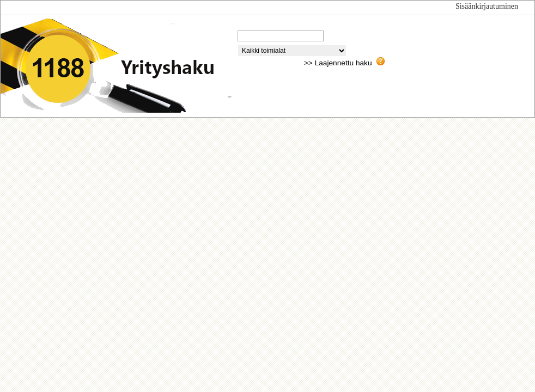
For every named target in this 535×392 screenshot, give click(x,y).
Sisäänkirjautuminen (487, 6)
